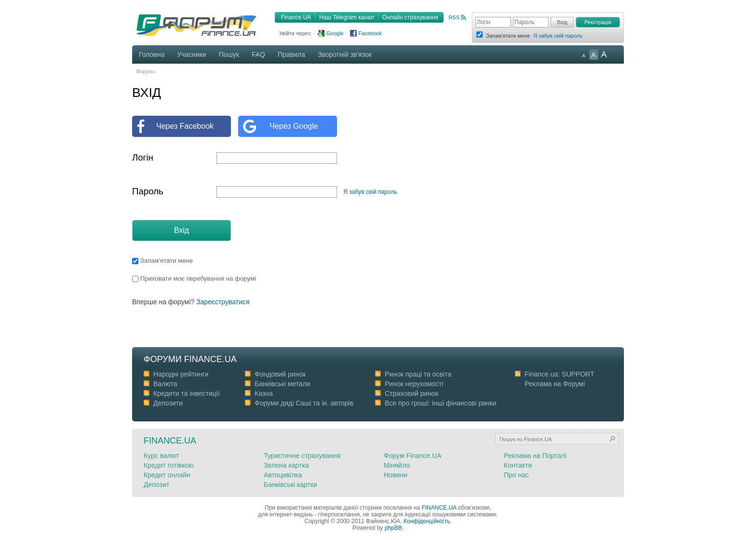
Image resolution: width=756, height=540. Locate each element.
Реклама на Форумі (555, 384)
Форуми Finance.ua (190, 359)
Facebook (370, 33)
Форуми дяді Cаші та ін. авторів (304, 403)
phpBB (393, 528)
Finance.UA (296, 17)
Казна (264, 393)
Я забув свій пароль (558, 36)
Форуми (146, 71)
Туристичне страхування (302, 456)
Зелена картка (286, 465)
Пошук (229, 54)
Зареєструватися (223, 302)
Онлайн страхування (410, 17)
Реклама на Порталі (535, 456)
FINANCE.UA (439, 508)
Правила (291, 54)
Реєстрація (598, 22)
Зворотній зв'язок (345, 54)
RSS (454, 17)
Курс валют (162, 456)
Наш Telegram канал (346, 17)
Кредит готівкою (169, 465)
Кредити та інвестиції (187, 393)
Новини (396, 475)
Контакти (518, 465)
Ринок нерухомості (414, 384)
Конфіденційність (427, 521)
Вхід (182, 230)
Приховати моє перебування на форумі (194, 278)
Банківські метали (283, 384)
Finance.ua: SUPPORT (559, 374)
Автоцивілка (283, 475)
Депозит (156, 485)
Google (335, 33)
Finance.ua (170, 441)
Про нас (516, 475)
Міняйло (397, 465)
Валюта (165, 384)
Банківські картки (290, 485)
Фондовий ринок (280, 374)
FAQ (258, 54)
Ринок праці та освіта (418, 374)
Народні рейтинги (181, 374)
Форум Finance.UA (413, 456)
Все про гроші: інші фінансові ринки (440, 403)
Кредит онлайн (167, 475)
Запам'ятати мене (162, 261)
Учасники (191, 54)
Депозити (168, 403)
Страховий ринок (412, 393)
